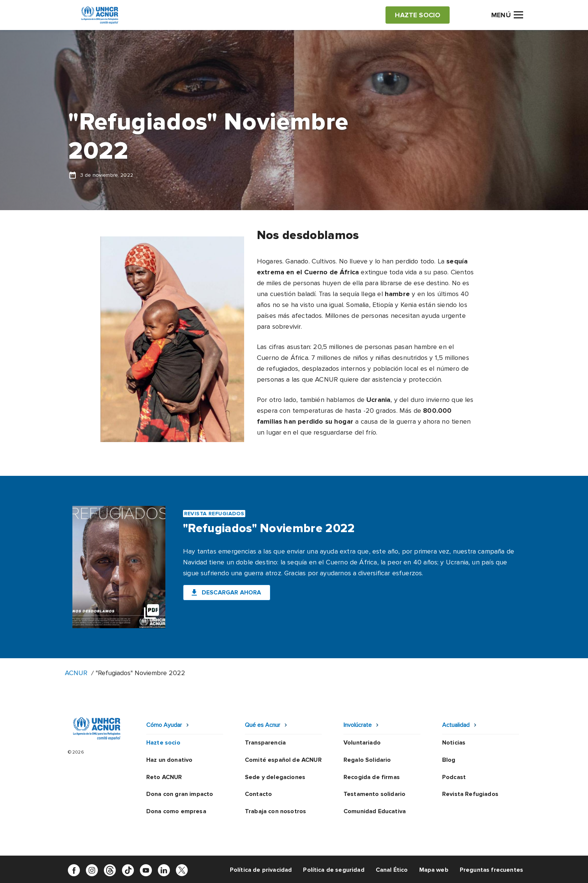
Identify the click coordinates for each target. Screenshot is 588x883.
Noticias (454, 743)
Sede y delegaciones (275, 777)
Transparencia (265, 743)
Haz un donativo (169, 760)
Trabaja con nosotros (275, 811)
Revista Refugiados (470, 794)
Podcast (454, 777)
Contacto (258, 794)
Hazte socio (163, 743)
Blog (449, 760)
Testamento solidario (374, 794)
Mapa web (434, 870)
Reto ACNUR (164, 777)
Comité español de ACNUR (283, 760)
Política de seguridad (334, 870)
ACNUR (76, 673)
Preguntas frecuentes (491, 870)
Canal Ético (392, 870)
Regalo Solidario (367, 760)
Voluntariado (362, 743)
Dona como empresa (176, 811)
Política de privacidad (261, 870)
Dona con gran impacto (180, 794)
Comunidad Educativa (375, 811)
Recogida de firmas (372, 777)
